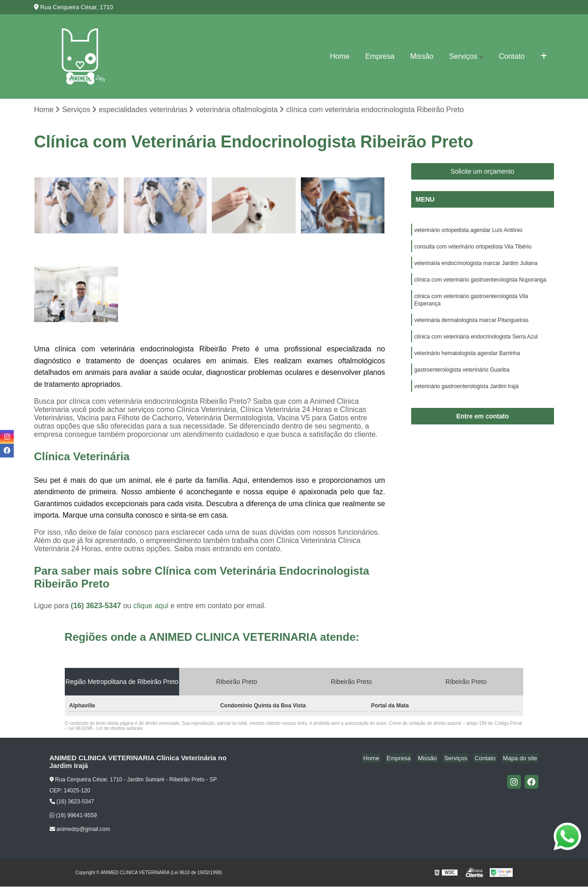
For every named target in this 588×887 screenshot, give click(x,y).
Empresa (380, 56)
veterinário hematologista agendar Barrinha (467, 362)
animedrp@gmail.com (80, 830)
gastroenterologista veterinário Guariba (462, 379)
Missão (422, 56)
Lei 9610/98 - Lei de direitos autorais (106, 729)
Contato (512, 56)
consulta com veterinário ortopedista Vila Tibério (473, 249)
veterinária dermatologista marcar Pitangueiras (472, 327)
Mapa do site (521, 759)
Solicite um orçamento (483, 172)
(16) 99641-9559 (73, 816)
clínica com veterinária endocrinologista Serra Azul (476, 345)
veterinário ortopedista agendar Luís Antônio (469, 232)
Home (340, 56)
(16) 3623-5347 (97, 607)
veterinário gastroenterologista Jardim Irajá (466, 397)
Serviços (463, 56)
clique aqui (151, 607)
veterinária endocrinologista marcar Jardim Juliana (476, 266)
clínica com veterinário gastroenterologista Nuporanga (481, 284)
